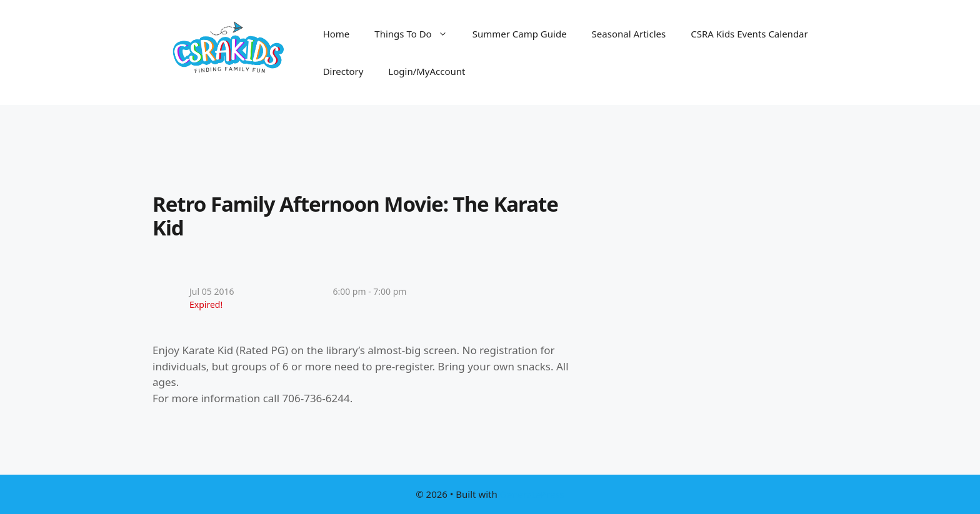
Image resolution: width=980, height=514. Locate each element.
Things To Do (417, 34)
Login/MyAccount (427, 71)
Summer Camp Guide (520, 34)
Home (337, 34)
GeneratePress (532, 494)
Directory (343, 71)
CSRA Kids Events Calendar (749, 34)
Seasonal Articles (629, 34)
